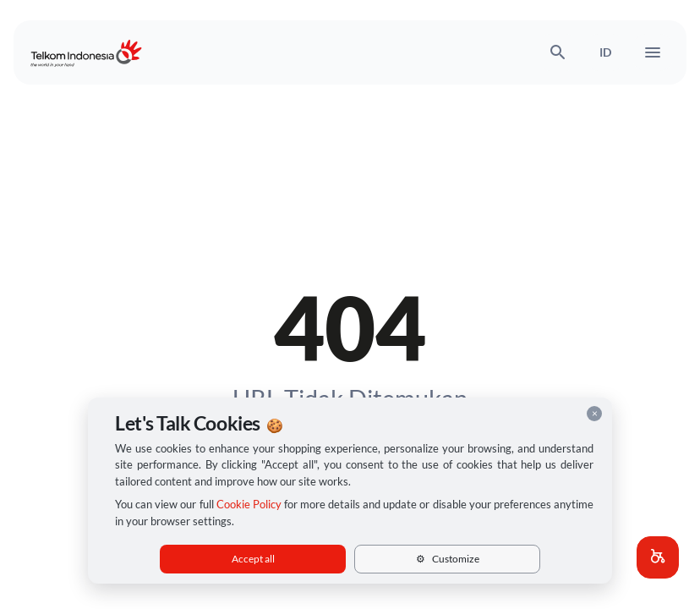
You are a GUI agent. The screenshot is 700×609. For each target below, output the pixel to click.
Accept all (253, 559)
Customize (448, 559)
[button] (658, 557)
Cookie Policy (249, 504)
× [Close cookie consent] (595, 413)
